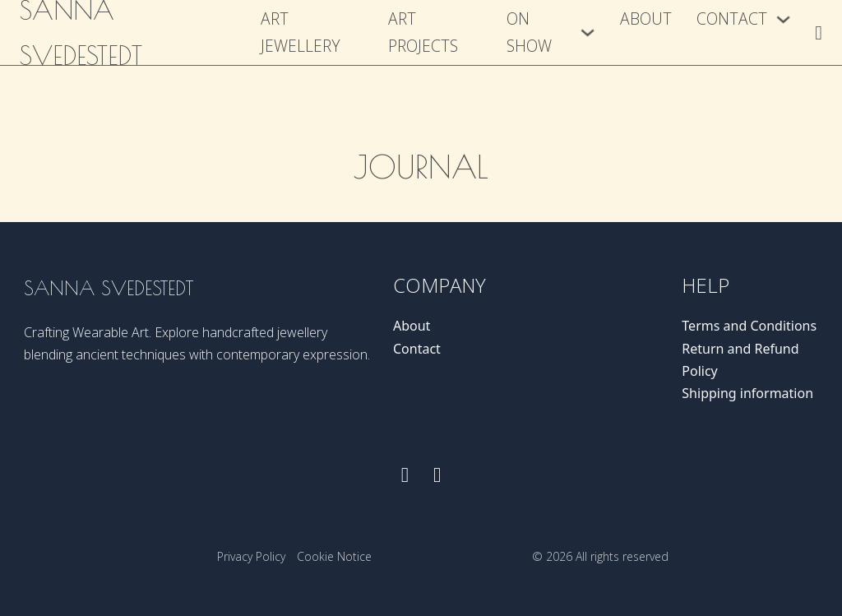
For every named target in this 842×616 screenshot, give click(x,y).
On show (529, 32)
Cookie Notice (334, 556)
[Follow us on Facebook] (405, 475)
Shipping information (747, 393)
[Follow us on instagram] (437, 475)
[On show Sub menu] (588, 32)
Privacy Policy (251, 556)
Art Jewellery (301, 32)
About (646, 19)
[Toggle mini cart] (819, 33)
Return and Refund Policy (740, 360)
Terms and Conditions (749, 326)
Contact (732, 19)
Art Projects (423, 32)
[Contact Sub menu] (783, 19)
